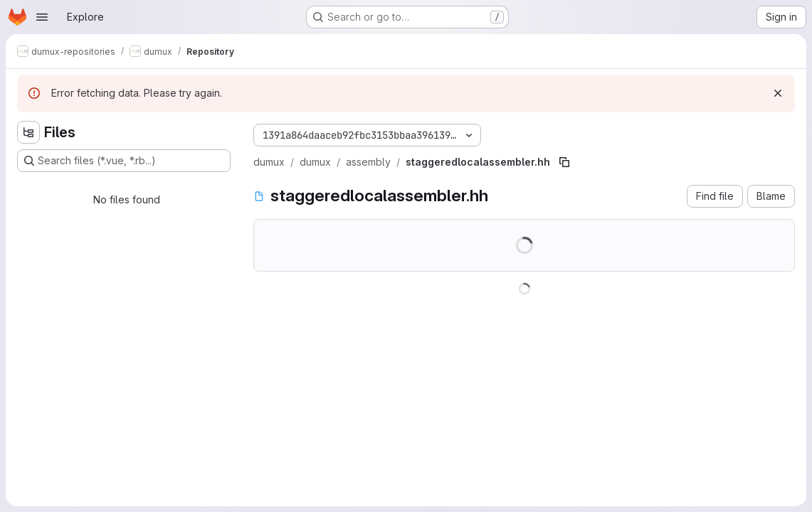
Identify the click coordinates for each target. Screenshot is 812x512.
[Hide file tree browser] (28, 132)
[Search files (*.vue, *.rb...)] (124, 161)
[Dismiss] (778, 93)
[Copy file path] (564, 162)
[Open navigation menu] (42, 17)
